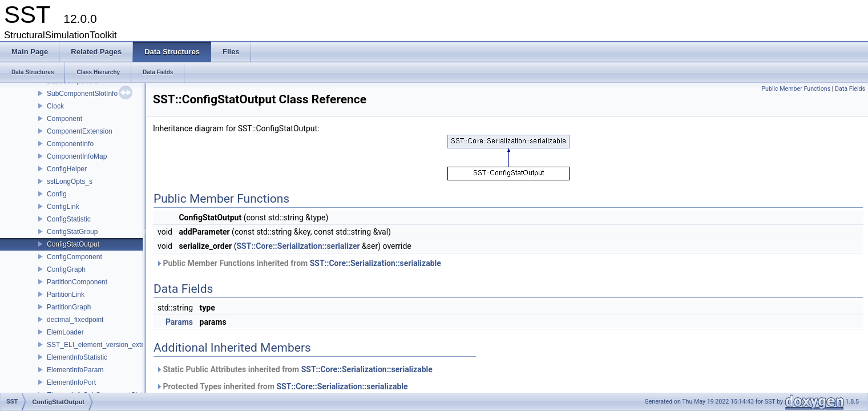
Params (179, 322)
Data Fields (850, 89)
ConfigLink (63, 207)
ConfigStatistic (69, 219)
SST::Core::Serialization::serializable (376, 263)
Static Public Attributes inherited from (294, 369)
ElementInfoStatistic (77, 357)
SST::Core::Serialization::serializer (298, 246)
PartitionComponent (77, 282)
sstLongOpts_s (70, 182)
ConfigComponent (74, 257)
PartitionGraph (69, 307)
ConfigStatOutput (73, 244)
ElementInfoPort (71, 382)
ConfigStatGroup (72, 232)
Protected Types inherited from (282, 386)
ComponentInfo (70, 144)
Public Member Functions (796, 89)
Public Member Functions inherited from (298, 263)
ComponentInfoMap (77, 156)
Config (57, 194)
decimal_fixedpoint (75, 320)
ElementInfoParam (75, 370)
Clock (55, 106)
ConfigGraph (66, 269)
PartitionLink (66, 295)
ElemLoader (65, 332)
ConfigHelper (67, 169)
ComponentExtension (80, 131)
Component (64, 119)
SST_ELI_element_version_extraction (104, 345)
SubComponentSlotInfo (82, 94)
